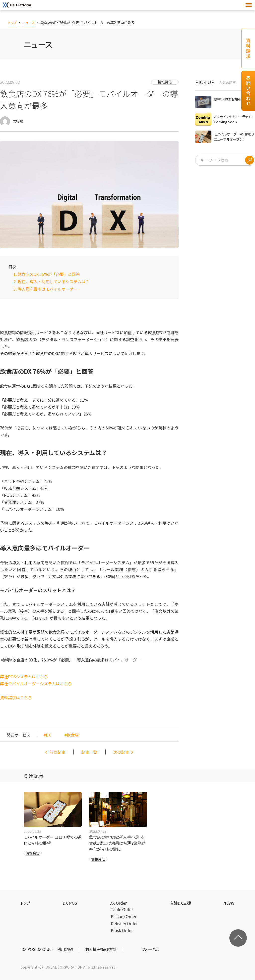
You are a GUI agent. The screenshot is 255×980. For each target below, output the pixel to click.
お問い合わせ (248, 91)
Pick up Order (124, 916)
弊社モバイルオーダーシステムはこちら (36, 684)
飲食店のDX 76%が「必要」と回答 (49, 274)
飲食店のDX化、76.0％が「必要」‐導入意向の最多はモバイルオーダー (77, 660)
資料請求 (248, 48)
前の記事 (57, 752)
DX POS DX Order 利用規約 (47, 949)
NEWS (229, 903)
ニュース (29, 23)
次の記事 (121, 752)
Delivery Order (124, 923)
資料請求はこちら (16, 698)
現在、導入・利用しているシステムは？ (54, 281)
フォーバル (151, 949)
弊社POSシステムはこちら (24, 677)
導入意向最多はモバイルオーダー (48, 289)
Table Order (122, 909)
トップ (12, 23)
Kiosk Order (122, 930)
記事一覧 (89, 752)
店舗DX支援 (180, 903)
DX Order (118, 903)
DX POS (70, 903)
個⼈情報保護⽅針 (101, 949)
